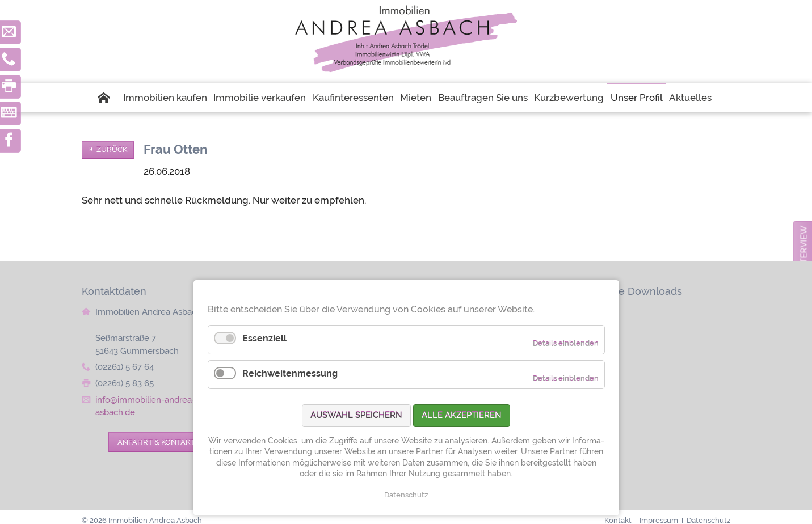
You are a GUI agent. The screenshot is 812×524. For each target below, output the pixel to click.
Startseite (108, 98)
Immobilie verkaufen (260, 98)
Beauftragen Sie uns (483, 98)
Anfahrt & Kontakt (156, 442)
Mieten (416, 98)
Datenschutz (406, 495)
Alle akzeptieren (462, 415)
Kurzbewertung (569, 98)
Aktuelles (690, 98)
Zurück (112, 149)
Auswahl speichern (356, 415)
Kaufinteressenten (353, 98)
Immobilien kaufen (165, 98)
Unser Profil (637, 98)
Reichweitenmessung (290, 373)
